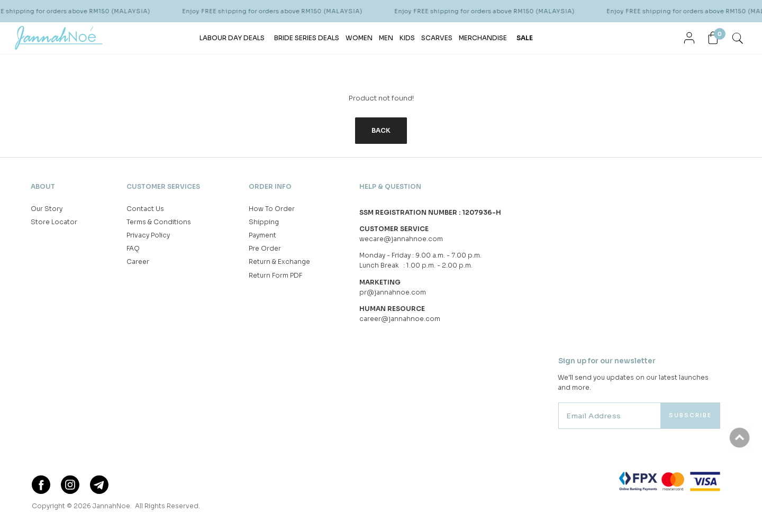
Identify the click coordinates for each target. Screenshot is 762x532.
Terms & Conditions (159, 222)
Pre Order (265, 248)
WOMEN (359, 38)
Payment (262, 235)
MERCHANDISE (483, 38)
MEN (386, 38)
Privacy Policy (148, 235)
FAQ (133, 248)
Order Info (270, 186)
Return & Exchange (279, 262)
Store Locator (54, 222)
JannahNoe (111, 506)
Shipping (264, 222)
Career (138, 262)
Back (381, 130)
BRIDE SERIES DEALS (307, 38)
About (43, 186)
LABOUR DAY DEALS (232, 38)
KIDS (407, 38)
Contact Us (145, 209)
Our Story (47, 209)
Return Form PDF (275, 275)
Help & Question (390, 186)
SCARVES (437, 38)
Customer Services (163, 186)
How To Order (272, 209)
